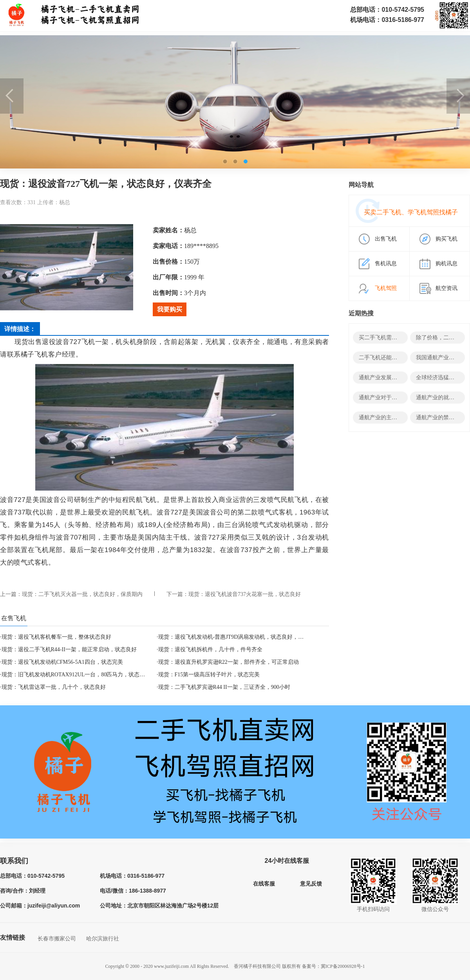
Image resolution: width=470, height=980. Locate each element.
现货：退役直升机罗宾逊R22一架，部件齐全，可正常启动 (229, 662)
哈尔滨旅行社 (103, 938)
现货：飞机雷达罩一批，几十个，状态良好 (54, 687)
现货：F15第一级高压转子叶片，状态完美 (209, 675)
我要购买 (170, 309)
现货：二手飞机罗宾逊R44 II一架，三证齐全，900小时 (224, 687)
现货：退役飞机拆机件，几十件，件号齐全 (210, 649)
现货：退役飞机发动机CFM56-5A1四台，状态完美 (62, 662)
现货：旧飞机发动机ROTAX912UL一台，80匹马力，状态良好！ (79, 675)
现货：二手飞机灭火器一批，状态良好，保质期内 (82, 594)
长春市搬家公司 (57, 938)
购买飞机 (446, 239)
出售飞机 (386, 239)
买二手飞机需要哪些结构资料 (394, 338)
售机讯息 (386, 264)
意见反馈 (311, 884)
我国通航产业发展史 (441, 358)
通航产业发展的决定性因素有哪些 (400, 378)
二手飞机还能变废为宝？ (389, 358)
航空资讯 (446, 288)
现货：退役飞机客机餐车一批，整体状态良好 (56, 637)
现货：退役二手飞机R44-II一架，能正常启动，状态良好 (69, 649)
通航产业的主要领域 (383, 418)
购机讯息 (446, 264)
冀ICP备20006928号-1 (343, 966)
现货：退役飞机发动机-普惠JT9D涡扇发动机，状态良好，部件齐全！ (242, 637)
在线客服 (264, 884)
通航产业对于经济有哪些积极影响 (400, 398)
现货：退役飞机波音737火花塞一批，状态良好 (245, 594)
